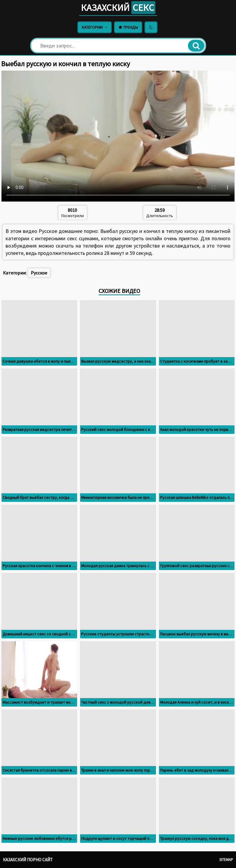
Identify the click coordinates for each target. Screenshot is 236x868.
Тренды (128, 27)
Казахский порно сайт (28, 860)
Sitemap (226, 860)
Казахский (118, 8)
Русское (39, 273)
